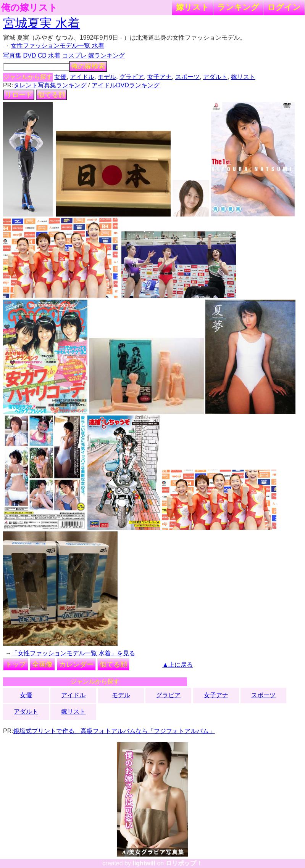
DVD (29, 55)
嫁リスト (193, 7)
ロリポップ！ (184, 863)
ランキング (238, 7)
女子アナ (160, 77)
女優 (60, 77)
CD (42, 55)
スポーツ (187, 77)
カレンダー (76, 664)
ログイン (284, 7)
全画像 (42, 664)
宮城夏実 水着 (41, 23)
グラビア (132, 77)
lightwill (144, 863)
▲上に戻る (178, 665)
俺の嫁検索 (88, 66)
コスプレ (74, 55)
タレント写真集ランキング (50, 85)
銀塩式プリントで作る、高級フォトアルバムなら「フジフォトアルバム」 (114, 731)
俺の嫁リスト (29, 8)
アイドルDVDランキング (126, 85)
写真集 (12, 55)
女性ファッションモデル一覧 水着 (57, 46)
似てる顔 (52, 95)
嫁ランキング (107, 55)
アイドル (82, 77)
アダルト (215, 77)
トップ (16, 664)
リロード (19, 95)
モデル (107, 77)
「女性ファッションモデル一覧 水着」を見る (73, 653)
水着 (54, 55)
